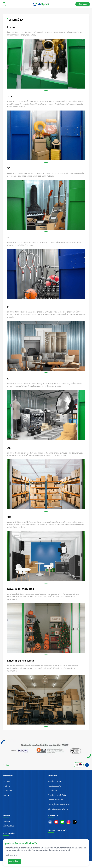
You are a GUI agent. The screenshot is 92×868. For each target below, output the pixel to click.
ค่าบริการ (6, 786)
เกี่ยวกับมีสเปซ (9, 826)
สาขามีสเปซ (7, 791)
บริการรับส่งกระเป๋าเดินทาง (58, 809)
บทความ (6, 795)
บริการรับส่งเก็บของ (56, 800)
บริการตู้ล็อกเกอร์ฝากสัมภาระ (59, 804)
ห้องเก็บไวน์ (52, 791)
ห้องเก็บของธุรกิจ (55, 786)
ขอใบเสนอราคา (83, 4)
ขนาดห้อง (7, 781)
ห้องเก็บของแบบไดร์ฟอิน (57, 795)
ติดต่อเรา (6, 821)
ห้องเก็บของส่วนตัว (55, 781)
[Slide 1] (46, 91)
